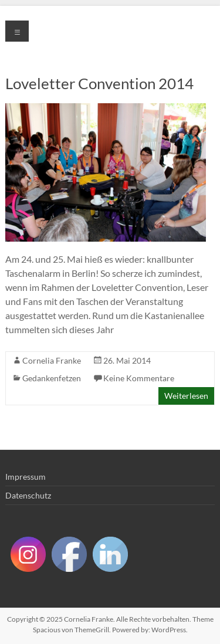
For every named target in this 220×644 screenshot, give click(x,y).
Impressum (26, 477)
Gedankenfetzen (52, 378)
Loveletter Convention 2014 (99, 83)
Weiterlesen (186, 396)
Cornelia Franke (52, 360)
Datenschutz (28, 495)
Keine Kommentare (139, 378)
